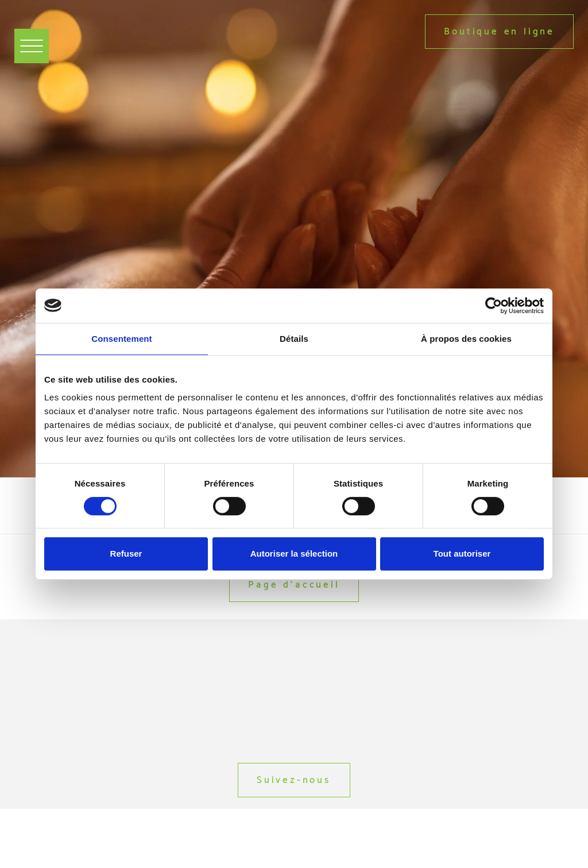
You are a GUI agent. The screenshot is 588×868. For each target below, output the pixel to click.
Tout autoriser (462, 553)
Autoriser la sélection (294, 553)
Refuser (126, 553)
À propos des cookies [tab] (466, 339)
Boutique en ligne (499, 31)
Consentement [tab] (121, 339)
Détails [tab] (294, 339)
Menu (35, 38)
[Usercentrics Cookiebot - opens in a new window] (494, 306)
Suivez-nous (294, 780)
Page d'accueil (294, 585)
